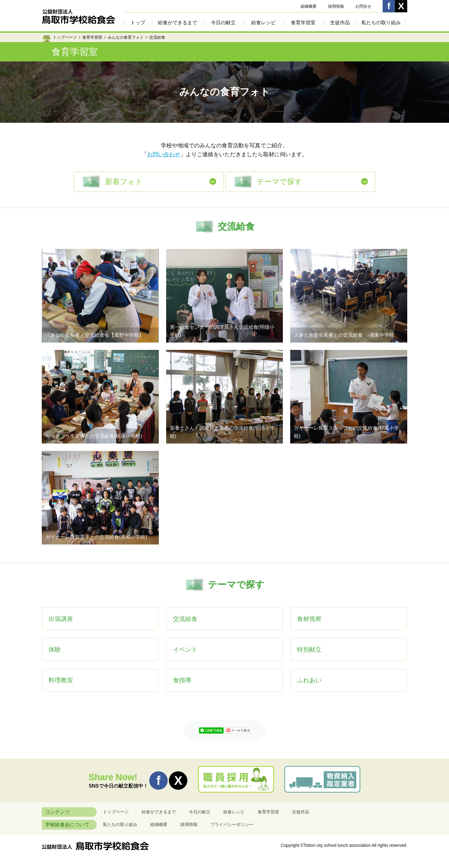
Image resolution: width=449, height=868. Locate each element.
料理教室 (61, 680)
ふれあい (309, 680)
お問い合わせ (164, 154)
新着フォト (124, 182)
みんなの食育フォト (126, 37)
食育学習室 (303, 23)
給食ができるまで (178, 23)
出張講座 (61, 619)
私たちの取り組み (381, 23)
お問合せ (363, 6)
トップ (138, 23)
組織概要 (309, 6)
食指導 (182, 680)
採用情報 (336, 6)
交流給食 (185, 619)
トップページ (65, 37)
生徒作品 (340, 23)
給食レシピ (264, 23)
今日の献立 (223, 23)
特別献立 (309, 649)
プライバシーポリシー (232, 824)
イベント (185, 649)
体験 (55, 649)
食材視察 (309, 619)
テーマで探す (279, 182)
